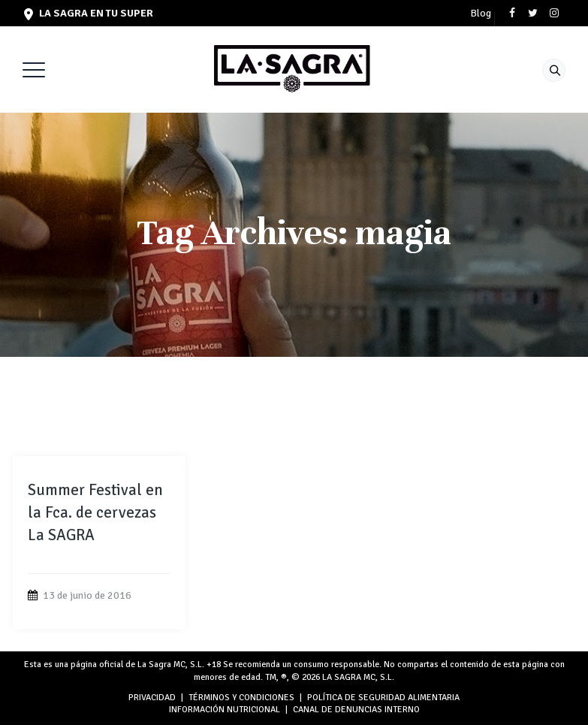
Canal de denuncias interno (356, 710)
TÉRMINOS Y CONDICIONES (241, 698)
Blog (481, 14)
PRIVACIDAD (152, 698)
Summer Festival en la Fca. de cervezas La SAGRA (95, 512)
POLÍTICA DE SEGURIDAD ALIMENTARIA (383, 698)
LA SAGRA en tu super (89, 13)
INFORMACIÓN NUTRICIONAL (225, 710)
